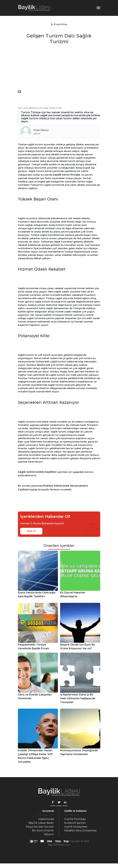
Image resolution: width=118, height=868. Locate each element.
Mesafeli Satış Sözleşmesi (80, 830)
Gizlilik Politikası (75, 819)
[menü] (19, 92)
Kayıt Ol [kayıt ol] (31, 531)
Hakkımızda (46, 819)
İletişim (49, 834)
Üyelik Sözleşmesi (76, 827)
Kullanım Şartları (75, 823)
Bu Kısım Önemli (43, 830)
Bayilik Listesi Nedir (41, 823)
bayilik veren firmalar (67, 175)
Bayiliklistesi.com (59, 845)
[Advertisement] (59, 68)
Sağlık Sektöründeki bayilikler (37, 472)
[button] (61, 24)
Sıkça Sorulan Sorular (40, 827)
